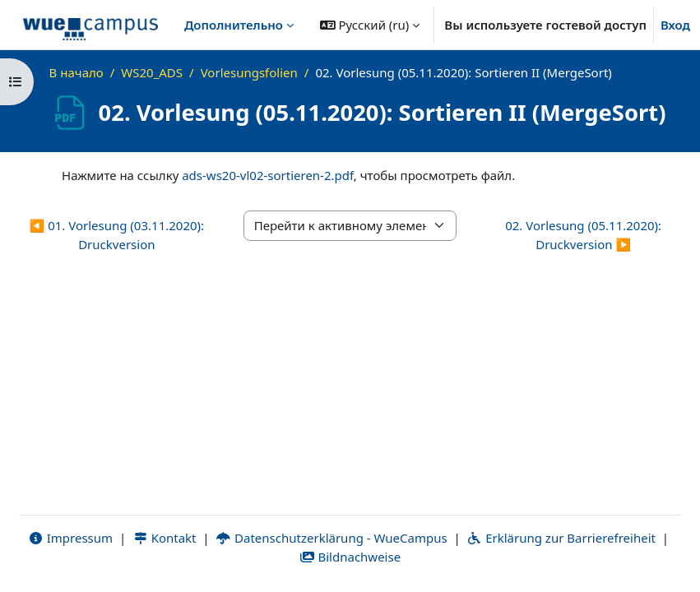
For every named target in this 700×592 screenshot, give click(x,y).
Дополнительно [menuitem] (234, 25)
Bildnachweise (350, 557)
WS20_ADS (152, 72)
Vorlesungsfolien (249, 72)
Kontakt (165, 538)
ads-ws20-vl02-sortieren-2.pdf (268, 175)
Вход (675, 25)
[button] (370, 25)
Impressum (70, 538)
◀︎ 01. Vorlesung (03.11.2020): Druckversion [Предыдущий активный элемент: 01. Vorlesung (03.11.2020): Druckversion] (117, 235)
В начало (76, 72)
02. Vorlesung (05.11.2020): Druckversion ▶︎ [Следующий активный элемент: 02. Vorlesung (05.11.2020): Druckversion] (583, 235)
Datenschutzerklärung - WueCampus (331, 538)
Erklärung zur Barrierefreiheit (561, 538)
